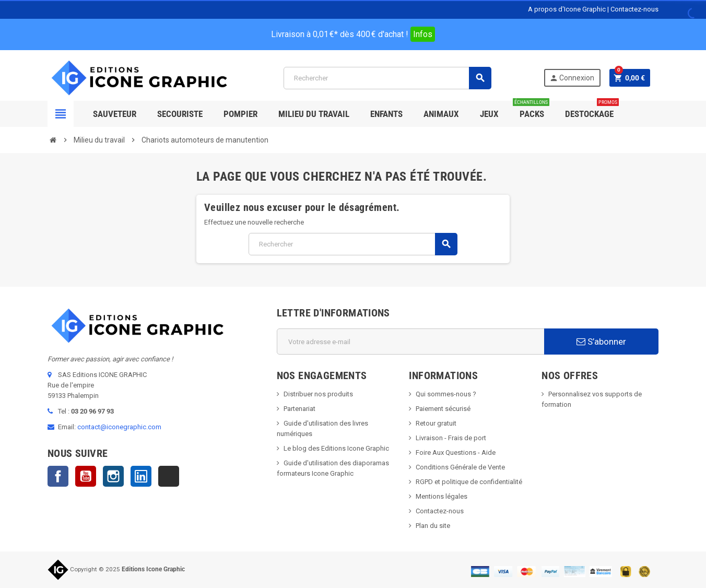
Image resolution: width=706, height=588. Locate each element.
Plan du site (433, 526)
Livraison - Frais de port (451, 438)
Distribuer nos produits (318, 394)
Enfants (386, 114)
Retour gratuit (436, 423)
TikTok (169, 476)
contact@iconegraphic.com (119, 427)
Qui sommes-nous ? (446, 394)
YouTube (86, 476)
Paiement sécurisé (443, 409)
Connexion (572, 78)
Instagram (113, 476)
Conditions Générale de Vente (460, 467)
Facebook (58, 476)
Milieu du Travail (314, 114)
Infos (423, 34)
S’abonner (601, 342)
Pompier (240, 114)
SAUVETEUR (115, 114)
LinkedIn (141, 476)
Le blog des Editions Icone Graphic (336, 448)
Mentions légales (442, 496)
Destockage (592, 110)
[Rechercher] (387, 78)
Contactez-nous (634, 9)
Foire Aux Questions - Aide (456, 452)
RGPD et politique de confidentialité (469, 482)
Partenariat (299, 409)
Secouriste (180, 114)
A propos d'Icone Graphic (567, 9)
